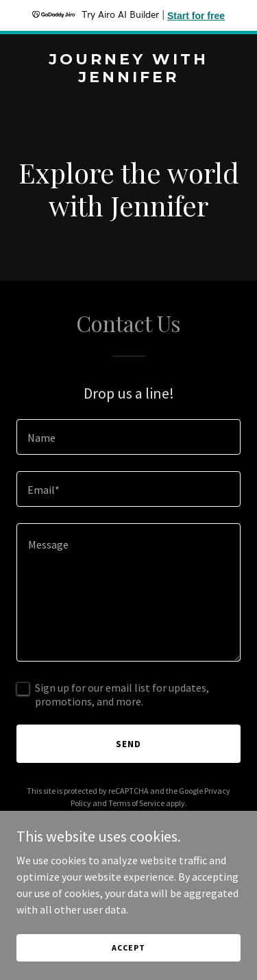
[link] (128, 78)
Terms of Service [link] (136, 803)
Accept (128, 947)
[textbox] (128, 437)
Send (128, 744)
